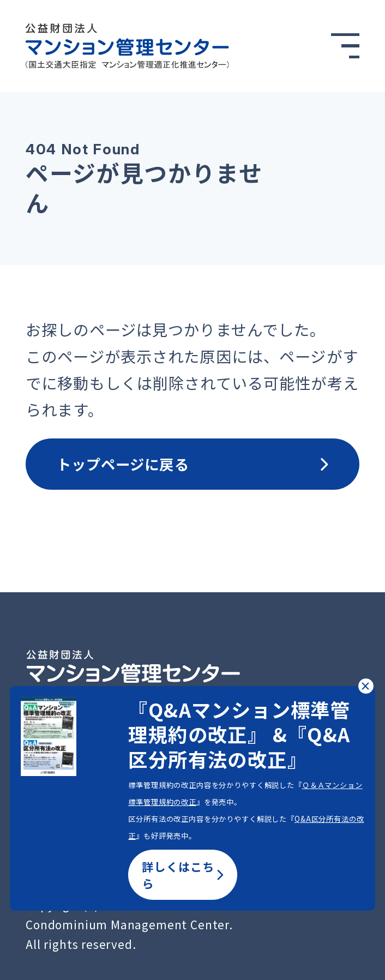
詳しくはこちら (183, 875)
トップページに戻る (193, 464)
